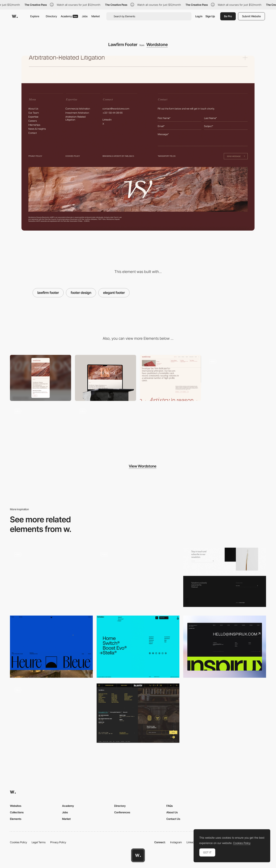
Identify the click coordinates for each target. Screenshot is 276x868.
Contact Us (173, 819)
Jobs (85, 16)
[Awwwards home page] (138, 855)
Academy (69, 16)
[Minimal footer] (51, 647)
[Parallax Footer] (138, 579)
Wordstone (157, 45)
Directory (51, 16)
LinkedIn (191, 842)
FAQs (170, 806)
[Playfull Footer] (51, 715)
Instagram (176, 842)
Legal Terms (39, 842)
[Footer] (51, 579)
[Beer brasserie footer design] (138, 713)
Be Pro (228, 16)
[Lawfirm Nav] (170, 378)
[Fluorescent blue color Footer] (138, 647)
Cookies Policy (18, 842)
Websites (16, 806)
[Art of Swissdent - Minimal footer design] (225, 577)
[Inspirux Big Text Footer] (225, 647)
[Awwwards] (15, 16)
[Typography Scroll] (106, 428)
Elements (16, 819)
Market (96, 16)
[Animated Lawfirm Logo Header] (41, 428)
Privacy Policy (58, 842)
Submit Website (251, 16)
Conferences (122, 812)
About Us (172, 812)
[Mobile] (41, 378)
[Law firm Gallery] (235, 378)
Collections (17, 812)
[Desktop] (106, 378)
